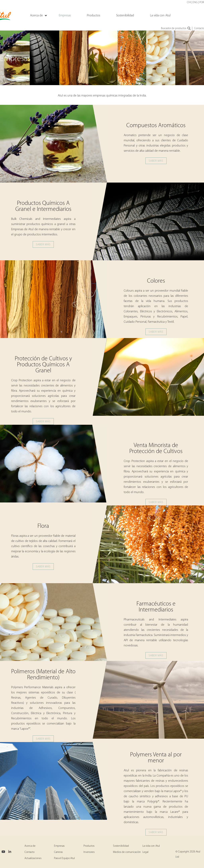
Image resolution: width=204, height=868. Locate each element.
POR (202, 2)
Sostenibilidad (121, 846)
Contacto (199, 28)
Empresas (59, 846)
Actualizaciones (33, 858)
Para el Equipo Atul (64, 858)
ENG (195, 2)
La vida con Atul (151, 846)
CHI (189, 2)
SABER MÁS (156, 161)
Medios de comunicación (127, 852)
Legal (145, 852)
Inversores (89, 852)
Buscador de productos (176, 29)
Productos (89, 846)
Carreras (58, 852)
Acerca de (30, 846)
